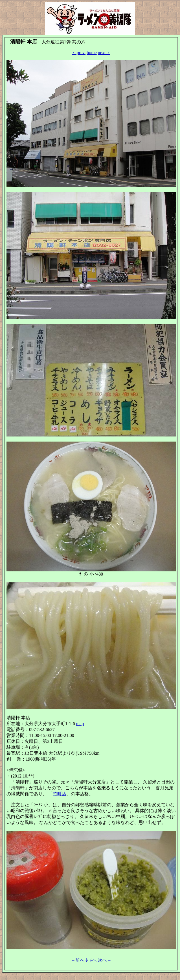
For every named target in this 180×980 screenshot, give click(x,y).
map (80, 724)
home (92, 53)
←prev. (79, 53)
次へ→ (105, 960)
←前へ (78, 960)
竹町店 (60, 794)
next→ (104, 53)
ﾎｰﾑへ (91, 960)
